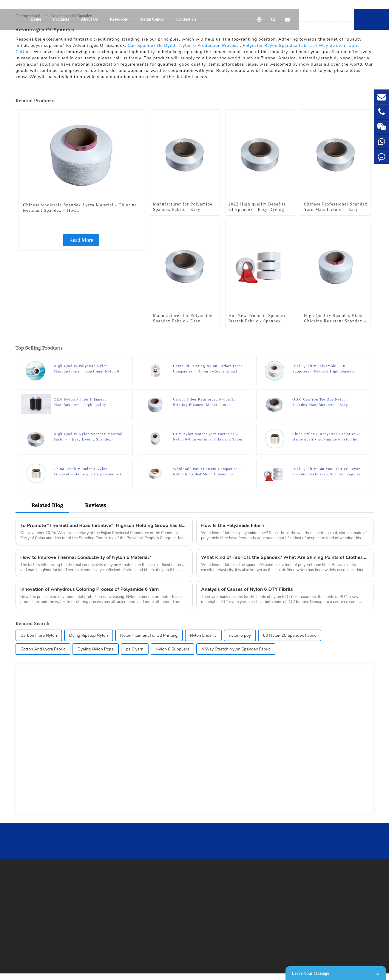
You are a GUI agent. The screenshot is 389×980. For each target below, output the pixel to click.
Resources (119, 19)
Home (36, 19)
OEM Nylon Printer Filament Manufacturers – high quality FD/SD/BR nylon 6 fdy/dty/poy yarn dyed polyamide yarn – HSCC (87, 402)
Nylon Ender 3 (203, 635)
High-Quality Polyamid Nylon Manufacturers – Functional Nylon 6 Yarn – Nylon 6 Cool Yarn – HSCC (87, 369)
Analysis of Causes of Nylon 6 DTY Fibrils (247, 589)
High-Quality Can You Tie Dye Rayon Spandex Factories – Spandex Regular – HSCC (327, 472)
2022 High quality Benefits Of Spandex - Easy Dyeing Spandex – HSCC (257, 210)
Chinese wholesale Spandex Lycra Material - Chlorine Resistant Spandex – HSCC (80, 208)
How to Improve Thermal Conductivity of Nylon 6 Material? (86, 557)
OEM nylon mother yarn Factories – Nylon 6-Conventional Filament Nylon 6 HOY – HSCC (208, 437)
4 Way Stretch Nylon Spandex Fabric (236, 649)
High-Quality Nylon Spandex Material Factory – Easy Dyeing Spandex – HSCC (88, 437)
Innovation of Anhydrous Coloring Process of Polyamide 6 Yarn (89, 589)
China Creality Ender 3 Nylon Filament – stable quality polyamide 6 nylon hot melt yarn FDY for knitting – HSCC (88, 472)
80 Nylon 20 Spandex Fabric (290, 635)
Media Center (152, 19)
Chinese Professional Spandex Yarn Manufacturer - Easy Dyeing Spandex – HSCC (336, 210)
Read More (81, 240)
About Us (89, 19)
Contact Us (186, 19)
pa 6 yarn (135, 649)
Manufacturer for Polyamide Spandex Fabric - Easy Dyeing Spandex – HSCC (183, 210)
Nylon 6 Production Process (209, 45)
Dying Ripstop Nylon (89, 635)
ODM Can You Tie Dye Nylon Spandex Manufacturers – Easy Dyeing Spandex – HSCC (320, 402)
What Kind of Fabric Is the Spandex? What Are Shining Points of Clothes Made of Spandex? (285, 557)
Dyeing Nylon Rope (96, 649)
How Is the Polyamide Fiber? (233, 525)
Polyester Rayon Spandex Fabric (277, 45)
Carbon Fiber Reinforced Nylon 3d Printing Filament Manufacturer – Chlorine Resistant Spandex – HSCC (206, 402)
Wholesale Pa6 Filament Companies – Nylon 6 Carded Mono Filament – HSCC (207, 472)
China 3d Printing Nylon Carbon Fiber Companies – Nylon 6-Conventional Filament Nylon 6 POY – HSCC (208, 369)
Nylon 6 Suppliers (172, 649)
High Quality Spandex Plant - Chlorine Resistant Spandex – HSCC (335, 321)
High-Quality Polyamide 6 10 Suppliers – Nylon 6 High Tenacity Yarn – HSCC (324, 369)
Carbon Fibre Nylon (39, 635)
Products (61, 19)
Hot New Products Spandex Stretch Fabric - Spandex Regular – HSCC (257, 321)
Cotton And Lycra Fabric (43, 649)
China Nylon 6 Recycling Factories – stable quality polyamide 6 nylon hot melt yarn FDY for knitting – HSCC (326, 437)
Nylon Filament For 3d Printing (149, 635)
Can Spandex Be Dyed (151, 45)
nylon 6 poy (240, 635)
